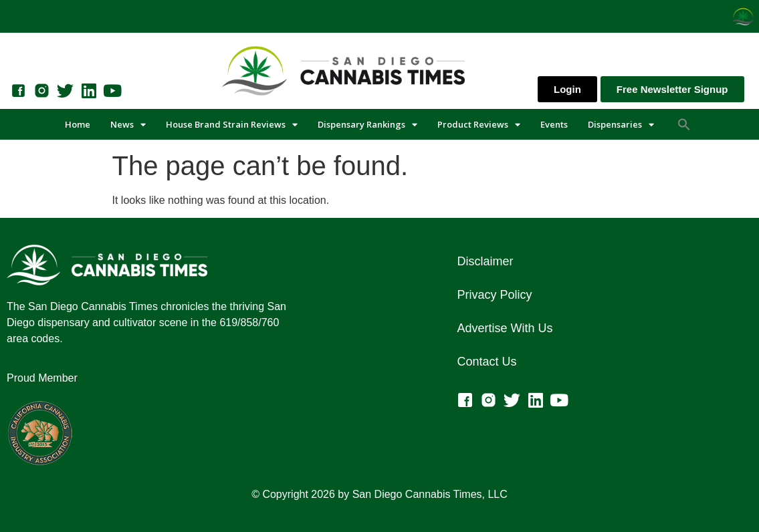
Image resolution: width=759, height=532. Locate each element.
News (128, 125)
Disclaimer (485, 261)
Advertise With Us (505, 328)
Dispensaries (621, 125)
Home (78, 124)
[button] (684, 124)
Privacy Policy (494, 295)
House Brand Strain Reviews (232, 125)
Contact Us (486, 362)
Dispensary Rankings (367, 125)
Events (554, 124)
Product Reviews (479, 125)
